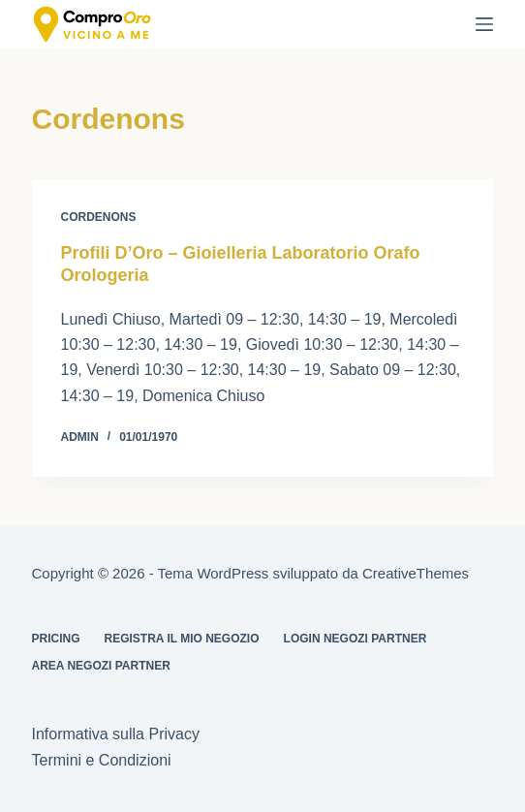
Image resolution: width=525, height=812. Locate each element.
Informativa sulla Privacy (116, 734)
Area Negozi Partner (101, 666)
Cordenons (99, 217)
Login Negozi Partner (355, 639)
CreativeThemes (416, 573)
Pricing (56, 639)
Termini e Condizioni (102, 760)
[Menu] (484, 24)
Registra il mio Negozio (182, 639)
